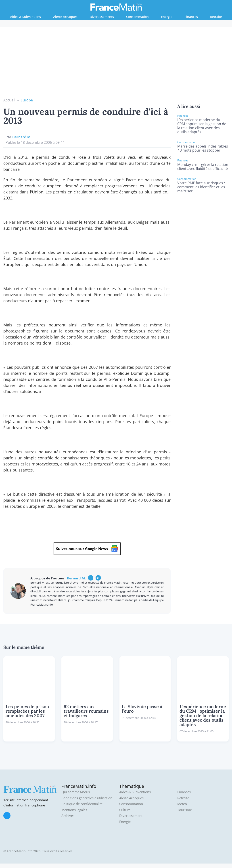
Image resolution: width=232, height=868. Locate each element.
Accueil (9, 100)
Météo (182, 804)
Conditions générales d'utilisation (87, 798)
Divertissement (131, 816)
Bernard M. (22, 137)
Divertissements (102, 17)
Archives (68, 816)
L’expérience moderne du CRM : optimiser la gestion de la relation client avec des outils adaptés (202, 126)
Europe (27, 100)
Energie (167, 17)
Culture (125, 810)
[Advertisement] (116, 64)
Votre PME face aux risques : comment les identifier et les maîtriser (201, 187)
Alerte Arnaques (65, 17)
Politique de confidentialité (82, 804)
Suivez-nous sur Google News (87, 549)
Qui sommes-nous (76, 792)
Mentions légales (74, 810)
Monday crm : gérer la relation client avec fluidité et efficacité (203, 167)
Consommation (137, 17)
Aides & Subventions (25, 17)
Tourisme (185, 810)
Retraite (216, 17)
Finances (191, 17)
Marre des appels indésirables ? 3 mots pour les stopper (203, 148)
